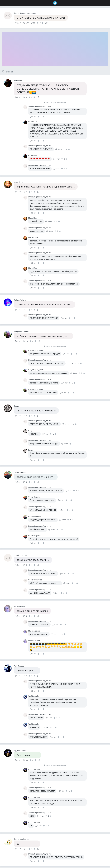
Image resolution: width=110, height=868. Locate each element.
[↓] (42, 23)
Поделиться (46, 23)
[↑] (38, 23)
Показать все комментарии (55, 102)
